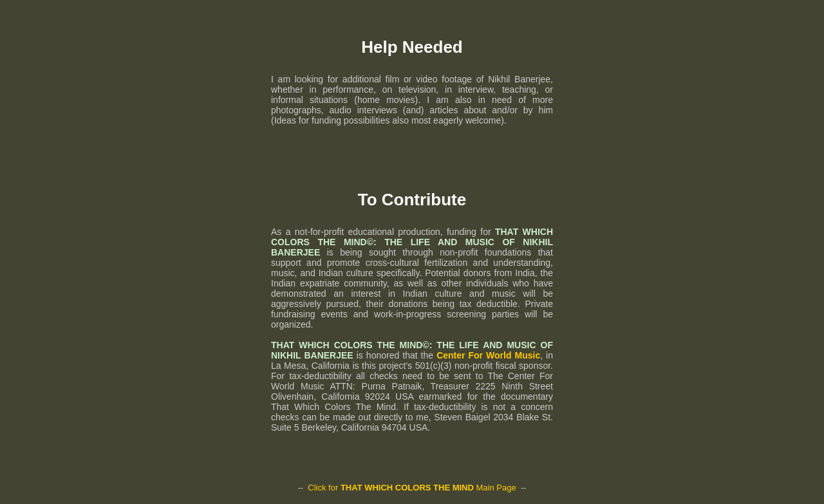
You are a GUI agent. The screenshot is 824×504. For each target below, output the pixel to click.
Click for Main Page (412, 488)
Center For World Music (488, 355)
